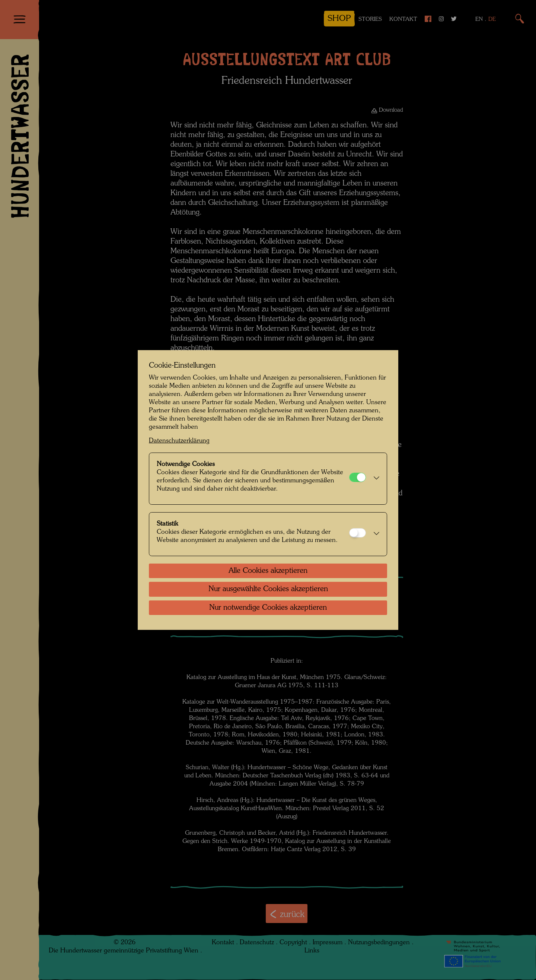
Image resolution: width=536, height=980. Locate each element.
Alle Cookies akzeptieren (268, 571)
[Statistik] (358, 533)
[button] (374, 479)
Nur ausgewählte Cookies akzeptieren (268, 589)
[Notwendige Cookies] (358, 477)
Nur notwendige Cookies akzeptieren (268, 608)
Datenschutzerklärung (179, 441)
